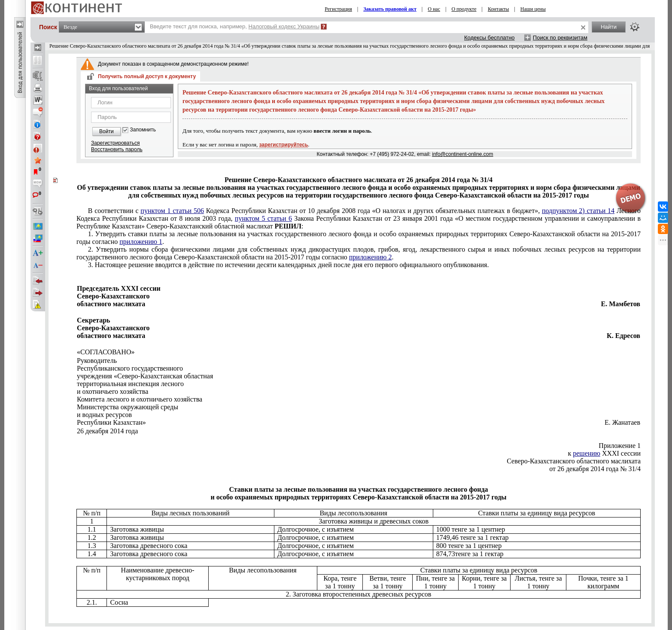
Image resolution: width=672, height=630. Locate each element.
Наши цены (533, 9)
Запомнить (143, 130)
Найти (609, 27)
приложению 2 (371, 257)
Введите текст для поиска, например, (235, 26)
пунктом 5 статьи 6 (263, 218)
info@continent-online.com (462, 154)
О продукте (464, 9)
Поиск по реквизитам (560, 38)
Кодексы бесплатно (490, 38)
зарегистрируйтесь (284, 145)
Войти (106, 131)
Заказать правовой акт (390, 9)
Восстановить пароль (117, 149)
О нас (434, 9)
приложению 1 (141, 242)
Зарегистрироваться (115, 143)
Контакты (499, 9)
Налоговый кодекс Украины (284, 26)
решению (587, 453)
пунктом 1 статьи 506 (172, 211)
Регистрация (338, 9)
